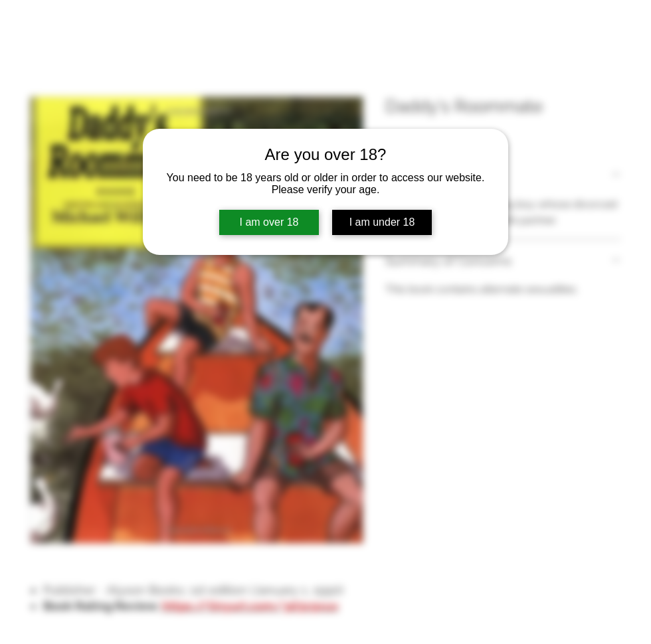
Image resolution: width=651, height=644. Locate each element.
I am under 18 (382, 222)
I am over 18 (269, 222)
